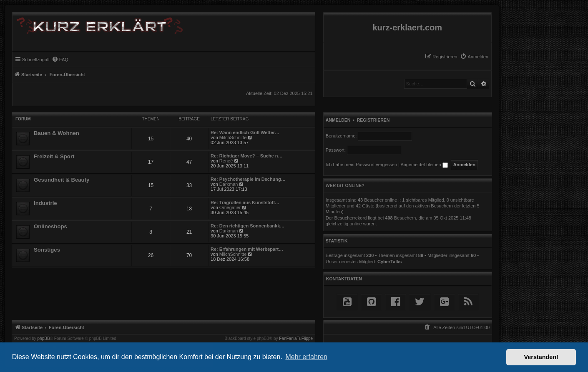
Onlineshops (50, 226)
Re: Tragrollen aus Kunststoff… (245, 202)
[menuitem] (474, 57)
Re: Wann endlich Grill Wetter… (245, 132)
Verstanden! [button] (541, 357)
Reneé (226, 161)
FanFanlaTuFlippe (296, 339)
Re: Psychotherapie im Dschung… (248, 179)
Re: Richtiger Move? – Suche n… (246, 156)
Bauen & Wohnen (57, 133)
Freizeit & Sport (54, 156)
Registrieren (373, 120)
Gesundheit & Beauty (62, 180)
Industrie (45, 203)
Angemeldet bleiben (424, 165)
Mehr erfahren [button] (306, 357)
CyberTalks (390, 262)
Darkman (229, 184)
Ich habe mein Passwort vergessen (361, 165)
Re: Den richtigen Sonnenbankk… (248, 226)
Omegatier (230, 207)
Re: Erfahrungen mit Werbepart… (247, 249)
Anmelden (338, 120)
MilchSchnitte (233, 137)
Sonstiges (47, 250)
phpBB (44, 339)
